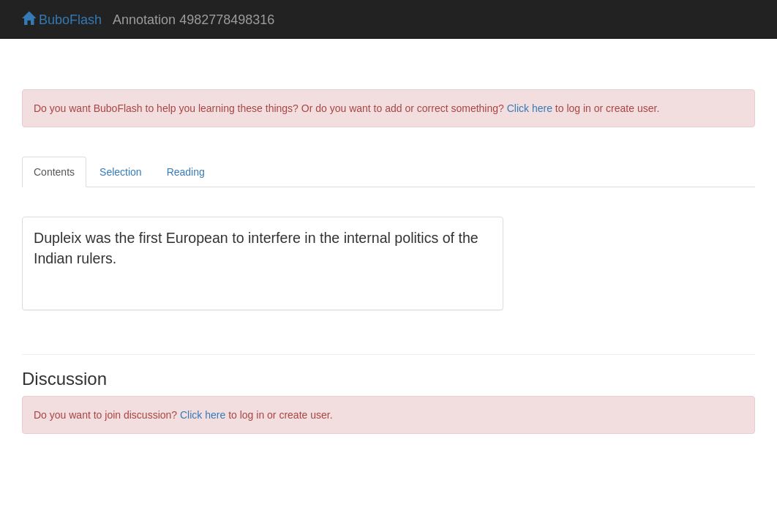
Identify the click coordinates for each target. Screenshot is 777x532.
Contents (54, 172)
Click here (530, 108)
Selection (121, 172)
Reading (186, 172)
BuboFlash (62, 20)
